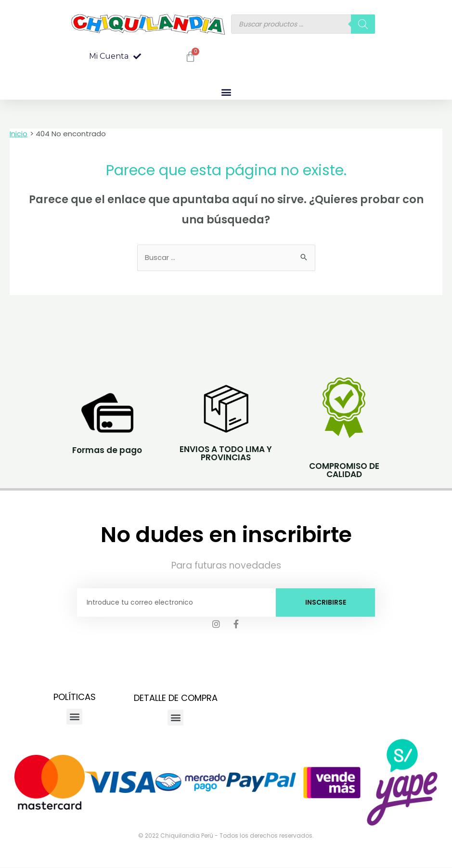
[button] (115, 57)
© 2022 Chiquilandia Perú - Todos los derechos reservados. (226, 836)
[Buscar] (363, 24)
